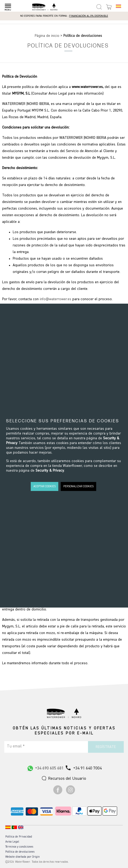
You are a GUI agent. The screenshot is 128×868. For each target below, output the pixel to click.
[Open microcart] (109, 7)
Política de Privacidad (19, 837)
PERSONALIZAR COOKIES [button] (78, 486)
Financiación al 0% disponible (89, 16)
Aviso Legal (12, 842)
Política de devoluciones (20, 852)
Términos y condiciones (19, 847)
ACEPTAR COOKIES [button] (45, 486)
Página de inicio (48, 36)
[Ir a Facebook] (58, 793)
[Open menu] (8, 6)
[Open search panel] (99, 7)
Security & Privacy (50, 471)
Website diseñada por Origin (23, 857)
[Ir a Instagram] (70, 793)
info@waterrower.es (56, 299)
